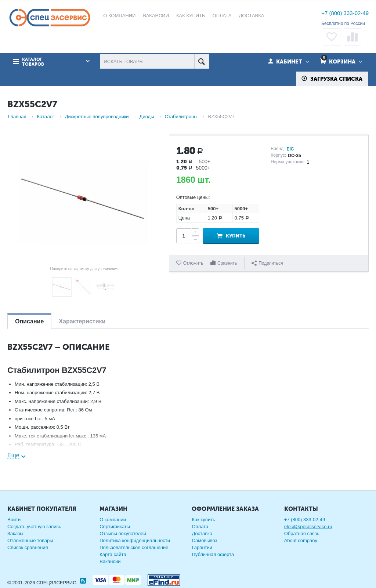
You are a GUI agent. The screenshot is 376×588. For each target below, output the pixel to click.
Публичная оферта (213, 554)
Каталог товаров (33, 62)
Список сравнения (28, 547)
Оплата (200, 527)
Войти (14, 520)
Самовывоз (204, 540)
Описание (29, 321)
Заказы (15, 533)
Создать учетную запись (34, 527)
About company (301, 540)
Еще (13, 455)
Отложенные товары (30, 540)
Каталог (45, 117)
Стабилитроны (181, 117)
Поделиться (267, 263)
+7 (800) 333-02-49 (345, 13)
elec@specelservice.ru (308, 527)
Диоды (147, 117)
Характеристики (82, 321)
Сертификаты (115, 527)
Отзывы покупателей (123, 533)
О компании (113, 520)
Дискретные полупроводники (97, 117)
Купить (236, 236)
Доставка (202, 533)
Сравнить (227, 263)
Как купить (203, 520)
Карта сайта (113, 554)
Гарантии (202, 547)
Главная (17, 117)
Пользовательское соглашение (134, 547)
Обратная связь (302, 533)
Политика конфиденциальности (135, 540)
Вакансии (110, 561)
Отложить (193, 263)
